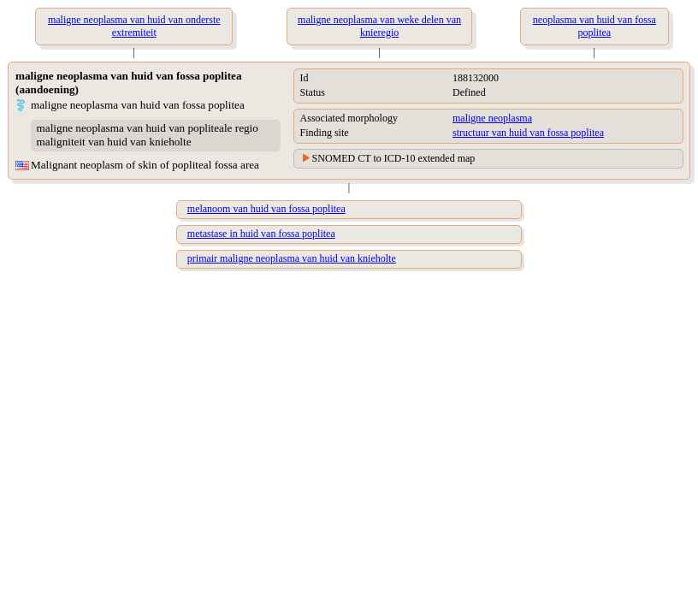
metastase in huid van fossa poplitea (261, 234)
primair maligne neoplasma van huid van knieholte (292, 258)
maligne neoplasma (492, 118)
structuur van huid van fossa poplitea (528, 133)
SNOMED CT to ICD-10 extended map (394, 158)
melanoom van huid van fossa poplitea (266, 209)
